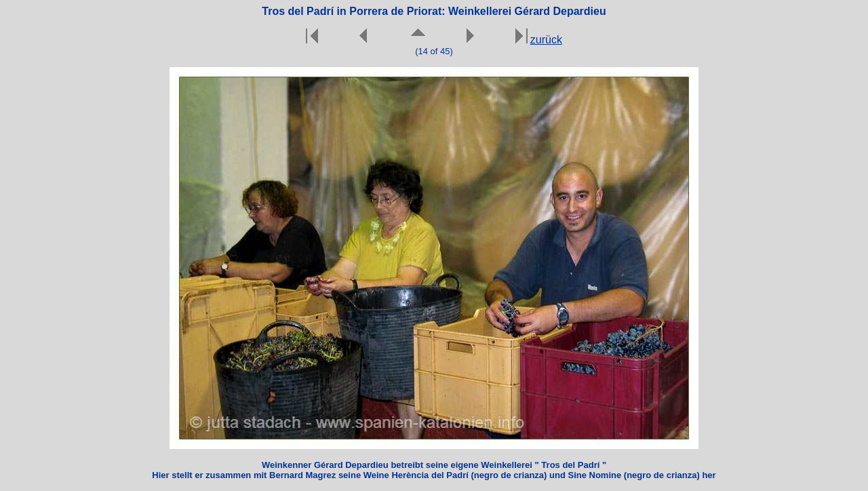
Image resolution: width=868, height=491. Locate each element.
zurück (546, 40)
